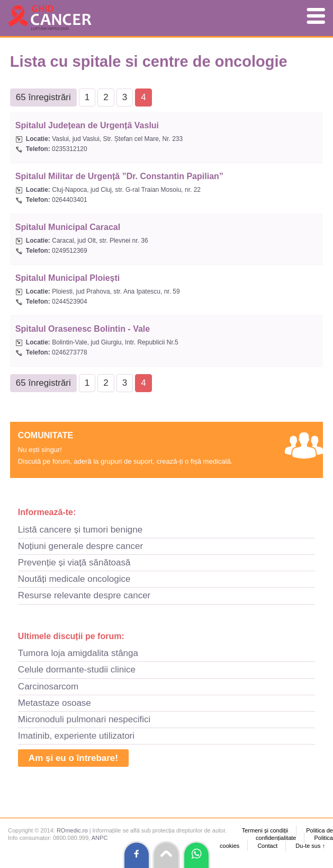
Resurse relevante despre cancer (84, 595)
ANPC (100, 838)
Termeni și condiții (265, 830)
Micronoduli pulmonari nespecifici (84, 719)
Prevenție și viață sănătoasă (74, 563)
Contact (267, 846)
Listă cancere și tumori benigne (80, 530)
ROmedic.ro (72, 830)
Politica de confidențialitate (294, 834)
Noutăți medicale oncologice (74, 579)
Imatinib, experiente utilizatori (76, 736)
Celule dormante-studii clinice (77, 670)
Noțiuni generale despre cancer (80, 546)
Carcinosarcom (48, 687)
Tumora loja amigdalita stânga (78, 653)
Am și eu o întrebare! (73, 758)
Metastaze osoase (55, 703)
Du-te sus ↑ (310, 846)
